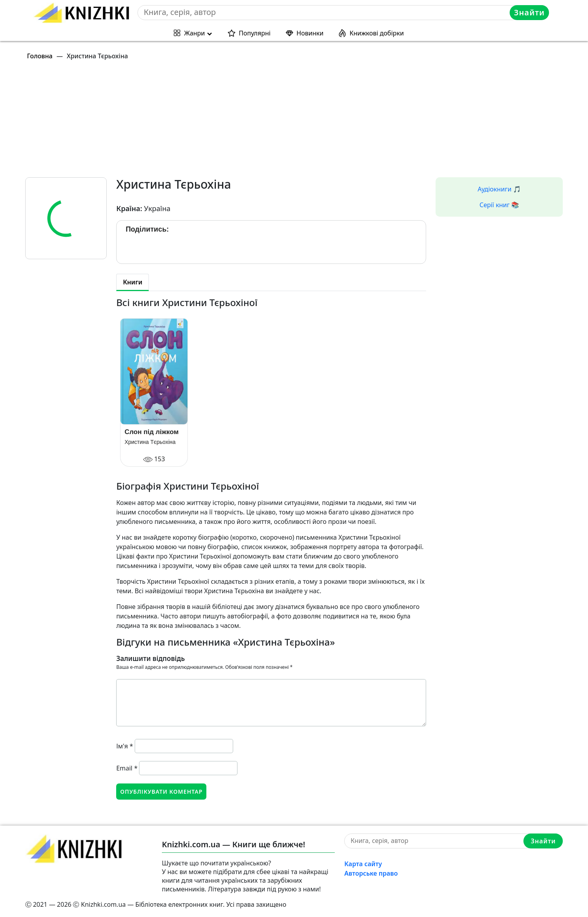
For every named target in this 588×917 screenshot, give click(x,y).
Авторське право (371, 873)
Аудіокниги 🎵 (499, 189)
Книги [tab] (133, 282)
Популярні (255, 33)
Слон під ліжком (151, 432)
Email (127, 768)
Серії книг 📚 (499, 205)
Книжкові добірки (377, 33)
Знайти (529, 12)
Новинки (310, 33)
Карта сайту (363, 864)
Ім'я (125, 746)
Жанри (195, 33)
